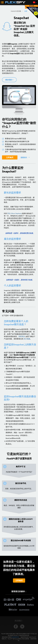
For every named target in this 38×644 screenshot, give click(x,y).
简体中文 (36, 2)
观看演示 (24, 157)
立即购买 (10, 157)
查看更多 (22, 336)
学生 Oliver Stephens (14, 213)
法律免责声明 (15, 637)
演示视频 (27, 339)
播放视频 (9, 80)
